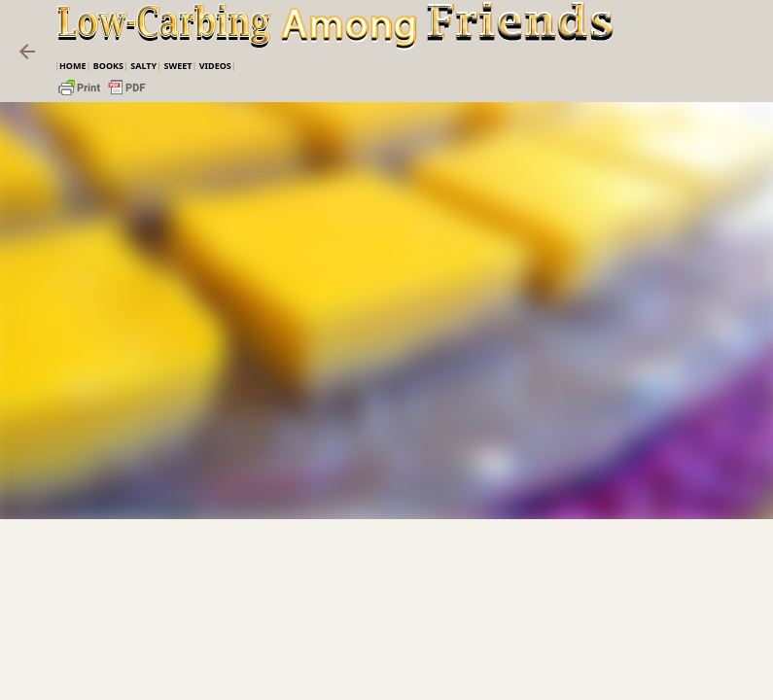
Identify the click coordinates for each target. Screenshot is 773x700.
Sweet (177, 66)
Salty (143, 66)
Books (108, 66)
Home (73, 66)
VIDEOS (215, 66)
